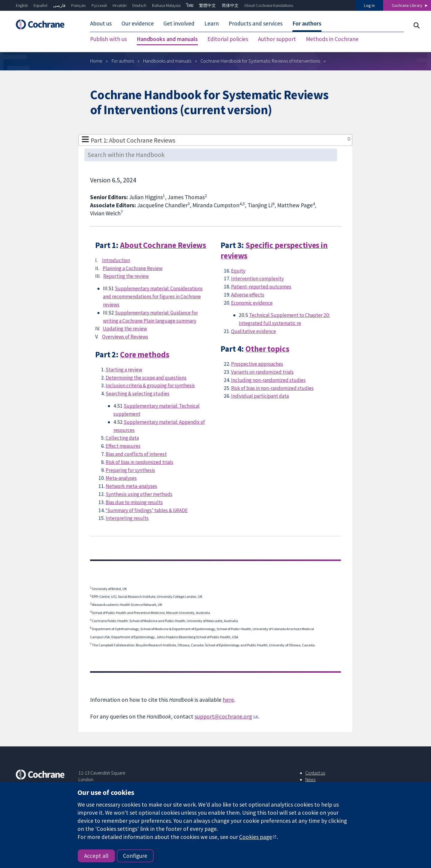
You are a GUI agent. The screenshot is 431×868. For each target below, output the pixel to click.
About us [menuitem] (101, 23)
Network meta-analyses (131, 486)
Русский (99, 5)
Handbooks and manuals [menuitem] (167, 39)
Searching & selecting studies (138, 394)
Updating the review (125, 329)
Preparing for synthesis (130, 470)
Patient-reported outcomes (261, 287)
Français (78, 5)
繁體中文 (207, 5)
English (22, 5)
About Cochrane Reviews (163, 245)
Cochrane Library (407, 5)
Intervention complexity (257, 279)
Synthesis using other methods (139, 494)
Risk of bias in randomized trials (139, 462)
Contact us (315, 773)
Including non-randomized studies (268, 380)
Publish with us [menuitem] (108, 39)
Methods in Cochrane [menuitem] (332, 39)
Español (40, 5)
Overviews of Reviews (125, 337)
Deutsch (139, 5)
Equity (238, 271)
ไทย (190, 5)
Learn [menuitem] (212, 23)
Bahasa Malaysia (166, 5)
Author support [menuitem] (277, 39)
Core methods (145, 354)
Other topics (267, 349)
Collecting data (122, 438)
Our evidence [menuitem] (138, 23)
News (310, 779)
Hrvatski (120, 5)
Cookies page (256, 837)
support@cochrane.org (223, 716)
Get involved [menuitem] (179, 23)
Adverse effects (248, 295)
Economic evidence (252, 303)
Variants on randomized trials (262, 372)
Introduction (116, 260)
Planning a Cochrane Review (133, 268)
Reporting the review (126, 276)
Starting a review (124, 370)
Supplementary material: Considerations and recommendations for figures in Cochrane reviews (153, 297)
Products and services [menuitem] (256, 23)
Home (96, 61)
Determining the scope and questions (146, 378)
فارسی (59, 5)
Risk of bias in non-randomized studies (272, 388)
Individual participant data (260, 396)
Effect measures (123, 446)
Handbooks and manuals (167, 61)
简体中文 (230, 5)
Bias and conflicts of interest (136, 454)
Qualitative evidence (254, 331)
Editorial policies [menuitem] (228, 39)
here (228, 700)
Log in (369, 5)
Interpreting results (127, 518)
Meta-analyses (121, 478)
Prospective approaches (257, 364)
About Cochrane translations (269, 5)
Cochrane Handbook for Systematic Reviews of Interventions (260, 61)
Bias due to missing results (134, 502)
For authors (123, 61)
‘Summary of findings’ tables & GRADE (147, 510)
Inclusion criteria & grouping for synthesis (150, 385)
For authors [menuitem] (307, 23)
